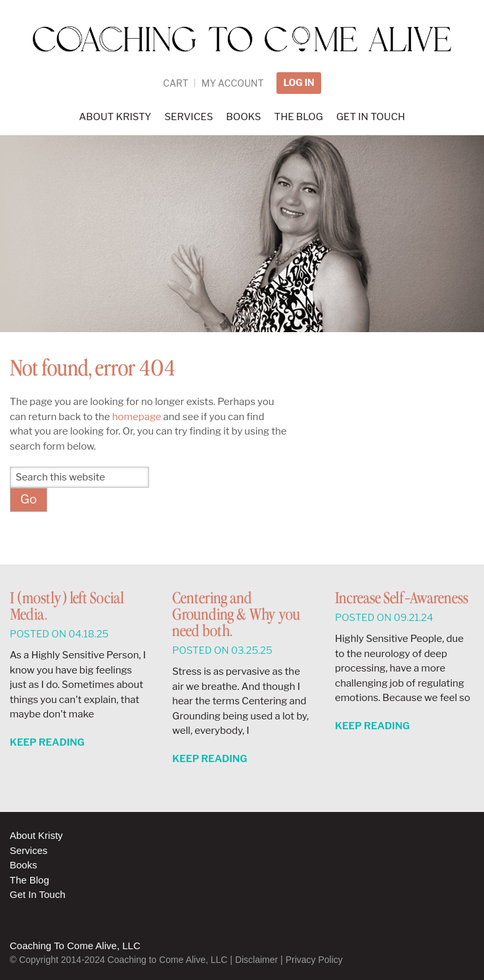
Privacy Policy (314, 960)
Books (24, 865)
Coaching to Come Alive (242, 47)
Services (29, 850)
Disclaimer (256, 960)
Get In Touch (38, 894)
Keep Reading (47, 742)
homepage (137, 417)
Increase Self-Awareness (402, 599)
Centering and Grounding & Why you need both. (236, 615)
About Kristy (36, 835)
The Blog (30, 880)
